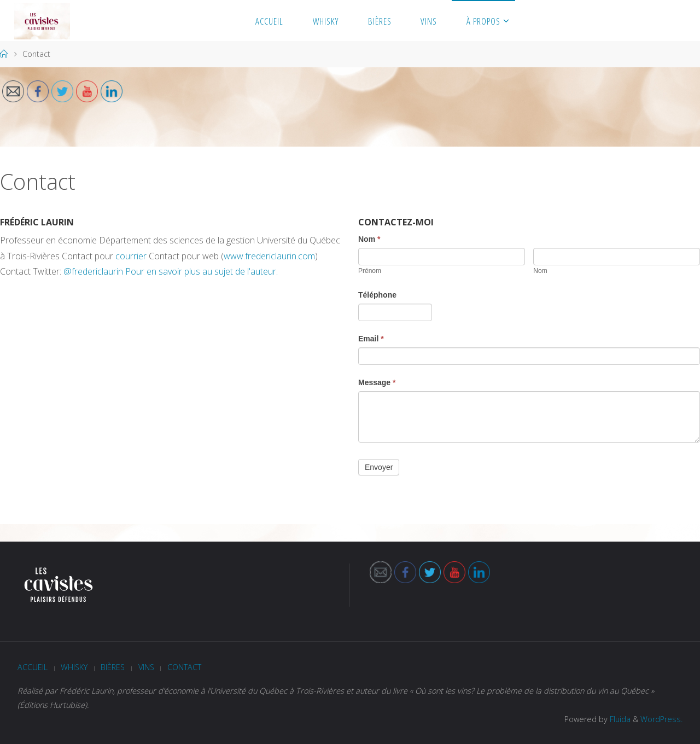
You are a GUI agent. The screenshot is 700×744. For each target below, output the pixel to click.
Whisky (74, 667)
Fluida (619, 719)
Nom (369, 239)
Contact (184, 667)
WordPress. (661, 719)
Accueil (33, 667)
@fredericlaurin (93, 271)
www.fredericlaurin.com (269, 256)
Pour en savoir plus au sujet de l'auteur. (202, 271)
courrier (131, 256)
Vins (146, 667)
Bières (113, 667)
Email (371, 339)
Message (377, 382)
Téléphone (377, 295)
